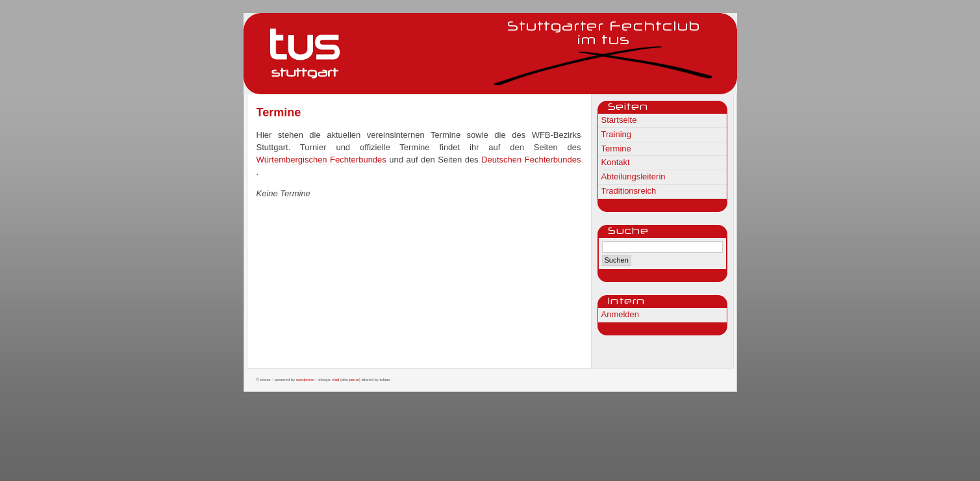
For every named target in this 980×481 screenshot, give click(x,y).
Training (616, 134)
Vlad (335, 380)
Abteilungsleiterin (634, 176)
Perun (354, 380)
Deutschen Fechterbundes (531, 160)
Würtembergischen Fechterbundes (323, 160)
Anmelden (621, 314)
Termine (616, 149)
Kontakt (616, 162)
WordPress (305, 380)
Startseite (619, 120)
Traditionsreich (629, 191)
